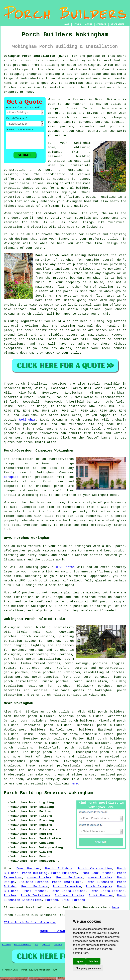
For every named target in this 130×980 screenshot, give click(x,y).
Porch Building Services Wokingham (48, 793)
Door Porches (28, 869)
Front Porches (34, 891)
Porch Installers (67, 882)
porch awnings (77, 663)
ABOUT (89, 24)
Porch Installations (68, 891)
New (36, 945)
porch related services (62, 695)
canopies (11, 477)
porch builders (44, 761)
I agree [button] (79, 961)
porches (10, 433)
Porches (10, 896)
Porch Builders (59, 869)
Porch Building (35, 873)
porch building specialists (49, 627)
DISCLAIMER (117, 24)
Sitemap (6, 945)
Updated (46, 945)
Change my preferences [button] (88, 968)
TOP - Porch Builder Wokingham (30, 923)
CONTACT (101, 24)
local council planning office (94, 305)
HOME (67, 24)
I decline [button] (93, 961)
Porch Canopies (99, 887)
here (74, 784)
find (18, 712)
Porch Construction (95, 869)
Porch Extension (99, 882)
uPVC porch (65, 567)
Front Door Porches (97, 873)
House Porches (39, 878)
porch (75, 420)
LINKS (77, 24)
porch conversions (38, 636)
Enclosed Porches (33, 882)
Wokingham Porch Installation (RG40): (37, 56)
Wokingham (27, 420)
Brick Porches (101, 896)
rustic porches (55, 681)
